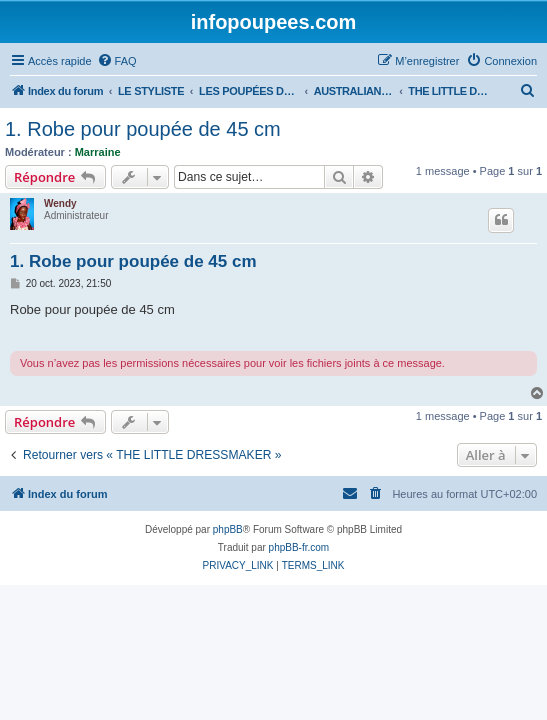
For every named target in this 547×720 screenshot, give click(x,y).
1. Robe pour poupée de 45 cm (143, 129)
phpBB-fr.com (299, 547)
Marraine (98, 152)
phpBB (228, 529)
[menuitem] (117, 61)
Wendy (60, 203)
